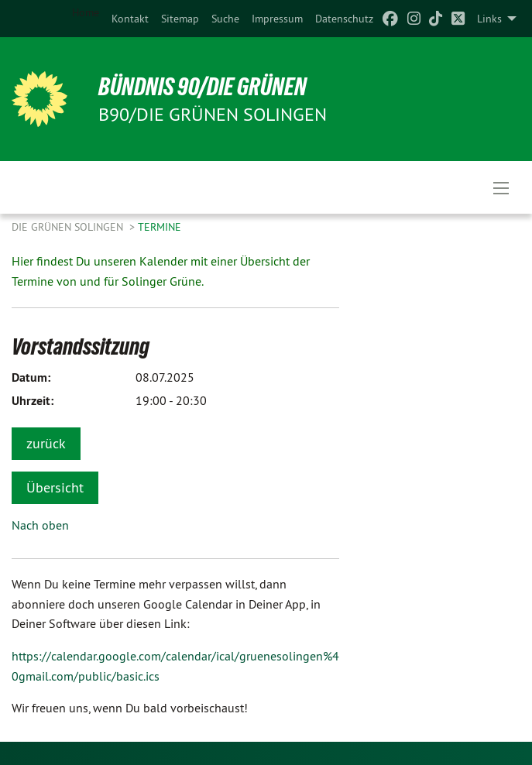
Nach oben (40, 525)
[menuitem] (130, 19)
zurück (46, 443)
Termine (160, 227)
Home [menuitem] (86, 12)
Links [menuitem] (489, 19)
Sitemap (180, 19)
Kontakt (130, 19)
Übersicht (55, 487)
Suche (225, 19)
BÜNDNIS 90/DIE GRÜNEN (203, 87)
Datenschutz (344, 19)
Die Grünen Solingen (69, 227)
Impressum (277, 19)
